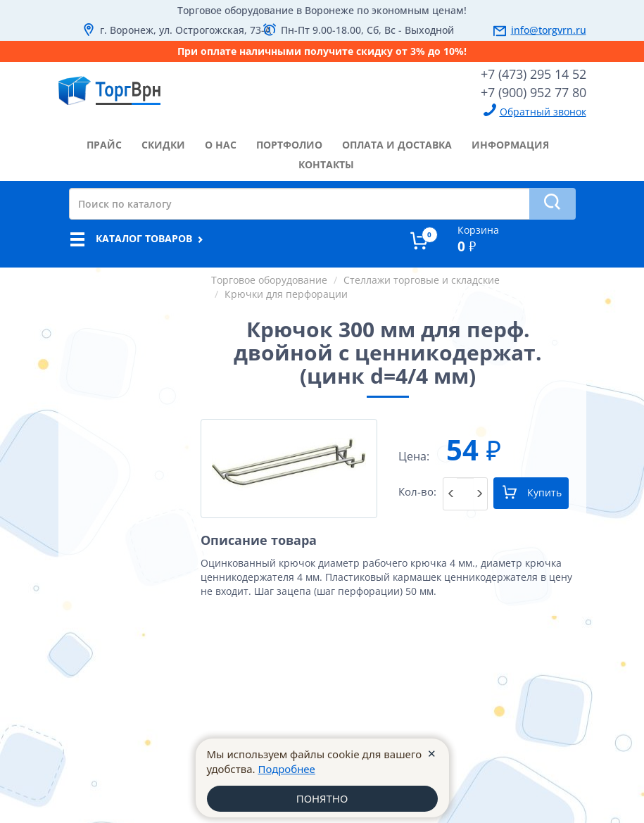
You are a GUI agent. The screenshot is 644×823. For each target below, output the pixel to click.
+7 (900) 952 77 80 (533, 92)
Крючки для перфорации (286, 294)
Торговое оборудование (269, 280)
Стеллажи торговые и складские (422, 280)
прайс (104, 145)
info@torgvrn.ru (549, 30)
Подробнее (286, 769)
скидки (163, 145)
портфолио (289, 145)
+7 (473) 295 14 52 (533, 74)
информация (510, 145)
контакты (326, 164)
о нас (221, 145)
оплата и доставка (397, 145)
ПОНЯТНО (322, 798)
